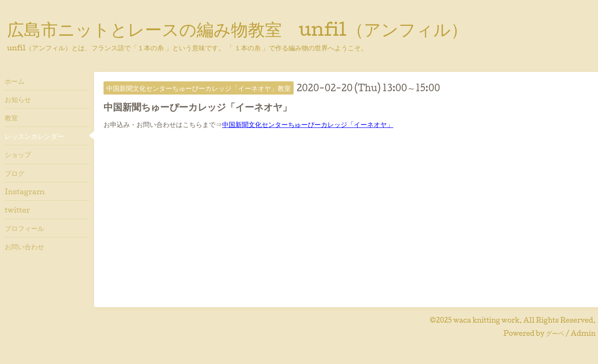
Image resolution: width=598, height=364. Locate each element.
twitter (17, 210)
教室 (11, 118)
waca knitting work (486, 320)
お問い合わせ (24, 246)
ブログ (15, 173)
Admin (583, 333)
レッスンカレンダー (34, 136)
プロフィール (24, 228)
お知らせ (18, 99)
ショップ (18, 154)
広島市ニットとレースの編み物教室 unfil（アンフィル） (237, 29)
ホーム (15, 81)
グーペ (555, 333)
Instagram (25, 191)
